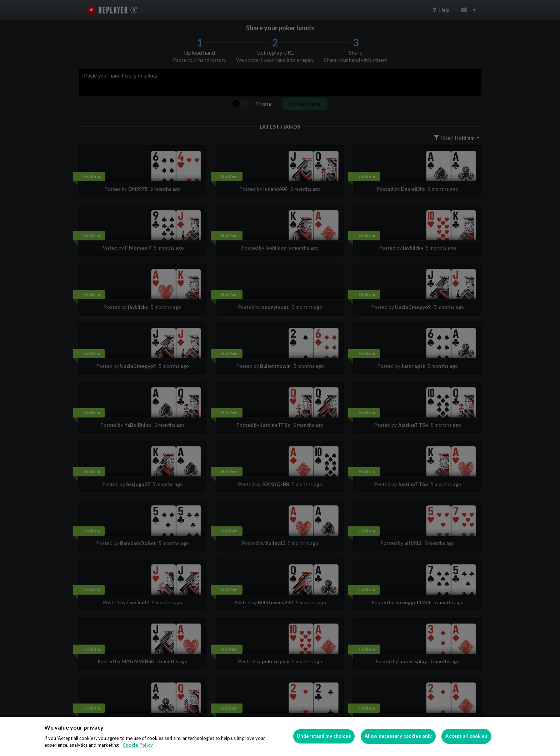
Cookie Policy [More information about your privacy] (138, 745)
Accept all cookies (466, 736)
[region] (280, 736)
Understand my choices (324, 736)
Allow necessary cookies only (398, 736)
